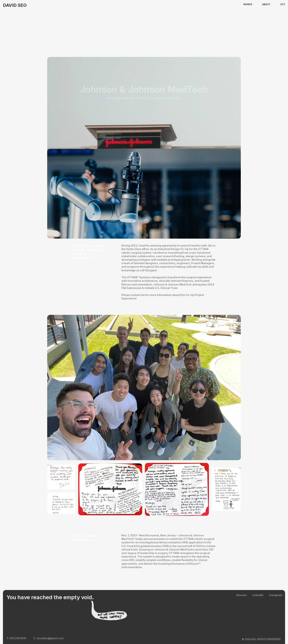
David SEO (15, 5)
